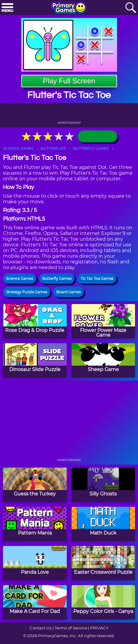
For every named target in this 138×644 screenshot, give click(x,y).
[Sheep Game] (103, 360)
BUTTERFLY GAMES (91, 148)
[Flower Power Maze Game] (103, 321)
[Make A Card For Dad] (35, 602)
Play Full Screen (69, 81)
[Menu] (7, 8)
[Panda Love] (35, 563)
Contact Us (41, 628)
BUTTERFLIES (53, 148)
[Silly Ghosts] (103, 485)
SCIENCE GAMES (18, 148)
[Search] (131, 8)
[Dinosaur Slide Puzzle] (35, 360)
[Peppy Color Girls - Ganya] (103, 602)
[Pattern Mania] (35, 524)
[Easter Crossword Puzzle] (103, 563)
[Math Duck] (103, 524)
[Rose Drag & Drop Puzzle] (35, 321)
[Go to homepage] (69, 8)
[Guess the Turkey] (35, 485)
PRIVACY (99, 628)
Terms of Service (71, 628)
